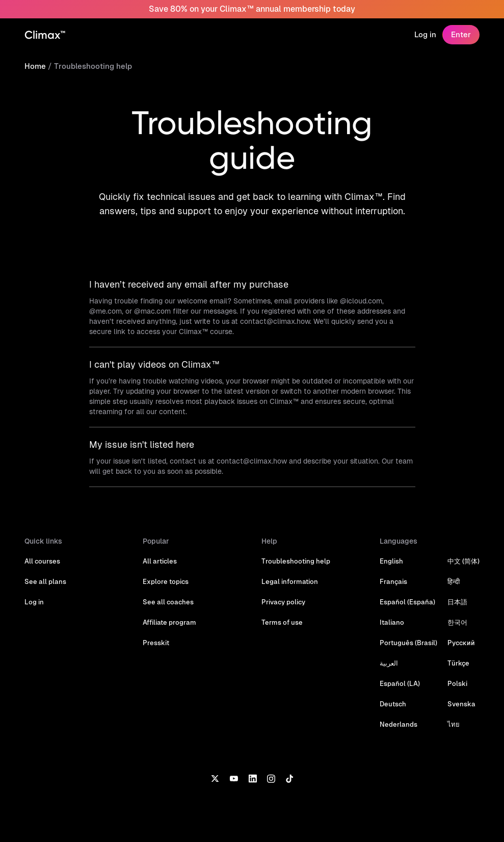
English (391, 561)
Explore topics (166, 582)
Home (35, 66)
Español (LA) (400, 684)
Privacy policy (283, 602)
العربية (389, 663)
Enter (461, 34)
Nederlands (399, 724)
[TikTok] (289, 778)
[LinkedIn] (253, 778)
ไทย (454, 724)
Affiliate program (169, 622)
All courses (42, 561)
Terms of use (282, 622)
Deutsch (393, 704)
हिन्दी (454, 582)
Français (393, 582)
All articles (160, 561)
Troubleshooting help (93, 66)
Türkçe (458, 663)
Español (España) (407, 602)
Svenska (461, 704)
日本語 (457, 602)
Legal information (290, 582)
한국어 (457, 622)
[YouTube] (234, 778)
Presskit (156, 643)
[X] (215, 778)
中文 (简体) (463, 561)
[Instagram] (271, 778)
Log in (425, 34)
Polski (457, 684)
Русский (461, 643)
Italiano (392, 622)
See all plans (45, 582)
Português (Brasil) (408, 643)
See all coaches (168, 602)
